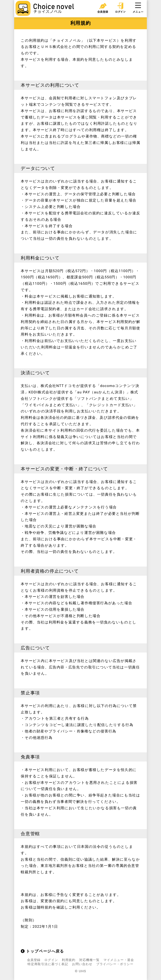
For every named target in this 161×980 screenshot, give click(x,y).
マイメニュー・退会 (119, 960)
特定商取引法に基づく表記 (48, 964)
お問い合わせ (82, 964)
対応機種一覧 (89, 960)
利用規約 (69, 960)
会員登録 (34, 960)
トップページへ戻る (42, 951)
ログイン (51, 960)
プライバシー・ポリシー (115, 964)
